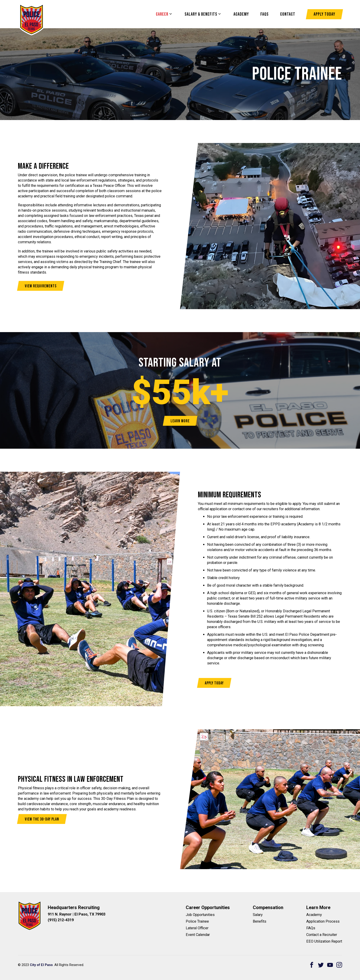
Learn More (180, 421)
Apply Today (324, 14)
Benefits (260, 921)
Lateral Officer (197, 928)
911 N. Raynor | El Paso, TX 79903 (77, 914)
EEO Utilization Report (324, 941)
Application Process (323, 921)
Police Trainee (197, 921)
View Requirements (41, 286)
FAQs (311, 928)
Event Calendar (198, 935)
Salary (258, 915)
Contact (288, 14)
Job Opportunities (200, 915)
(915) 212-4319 (61, 920)
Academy (241, 14)
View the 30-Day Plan (42, 819)
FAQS (264, 14)
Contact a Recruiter (322, 935)
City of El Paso (41, 965)
